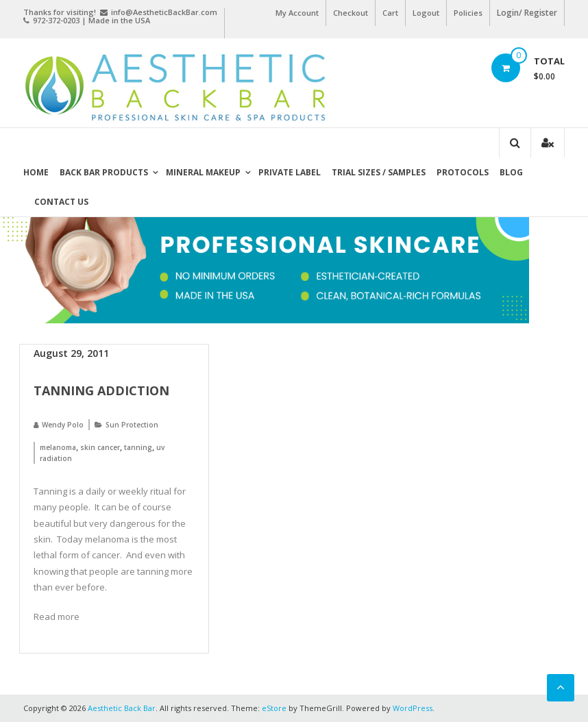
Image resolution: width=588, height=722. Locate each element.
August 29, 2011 (71, 353)
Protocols (463, 172)
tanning (138, 447)
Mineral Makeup (203, 172)
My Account (297, 13)
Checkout (351, 13)
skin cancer (100, 447)
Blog (511, 172)
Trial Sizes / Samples (379, 172)
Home (36, 172)
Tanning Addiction (101, 390)
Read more (57, 617)
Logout (426, 13)
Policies (468, 13)
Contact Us (61, 202)
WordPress (413, 708)
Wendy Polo (63, 425)
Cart (390, 13)
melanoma (58, 447)
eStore (274, 708)
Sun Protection (132, 425)
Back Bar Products (104, 172)
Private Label (290, 172)
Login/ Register (527, 13)
